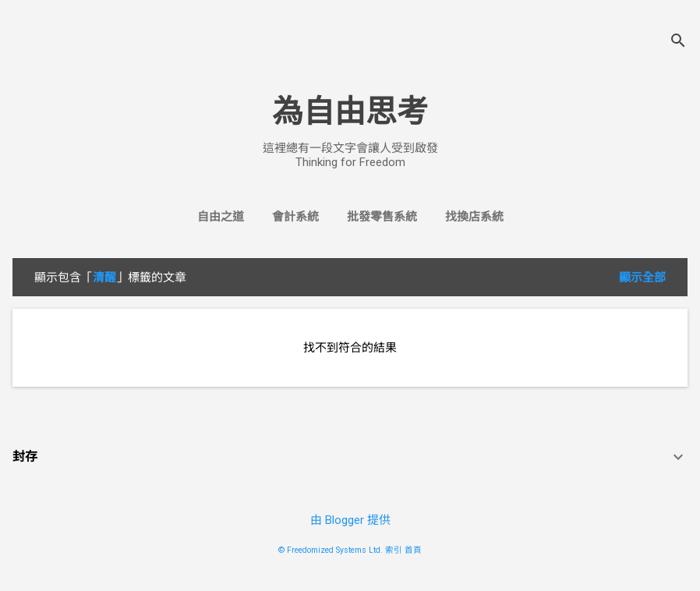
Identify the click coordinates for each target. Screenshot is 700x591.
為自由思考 (350, 112)
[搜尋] (678, 42)
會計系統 (295, 217)
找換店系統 (474, 217)
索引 (394, 550)
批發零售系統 (382, 217)
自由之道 (221, 217)
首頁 (413, 550)
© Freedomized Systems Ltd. (331, 550)
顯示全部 (642, 278)
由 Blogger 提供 (350, 520)
